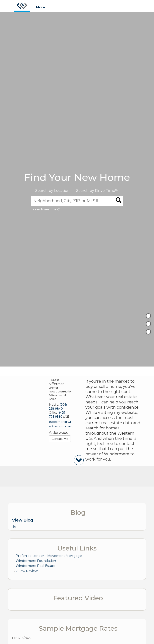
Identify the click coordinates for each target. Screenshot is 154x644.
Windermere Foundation (36, 561)
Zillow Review (27, 571)
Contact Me (60, 439)
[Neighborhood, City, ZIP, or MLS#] (77, 201)
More (41, 7)
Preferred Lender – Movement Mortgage (49, 556)
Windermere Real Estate (35, 566)
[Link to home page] (22, 6)
